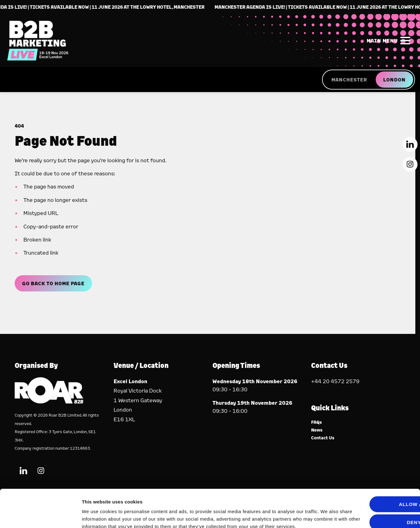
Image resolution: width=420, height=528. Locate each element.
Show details (96, 516)
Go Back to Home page (53, 283)
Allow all (368, 469)
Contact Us (323, 438)
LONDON (394, 80)
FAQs (317, 422)
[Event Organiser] (49, 401)
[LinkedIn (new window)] (410, 144)
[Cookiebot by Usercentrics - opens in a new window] (40, 516)
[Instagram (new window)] (410, 164)
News (317, 430)
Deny (368, 487)
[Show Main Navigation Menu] (387, 41)
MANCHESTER (349, 80)
